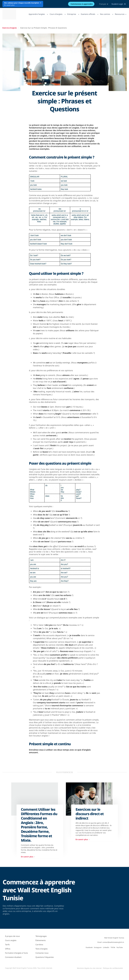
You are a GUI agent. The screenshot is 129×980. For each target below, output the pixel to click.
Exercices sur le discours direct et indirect (90, 814)
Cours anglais (11, 940)
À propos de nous (12, 936)
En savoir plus (28, 857)
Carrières (39, 945)
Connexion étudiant (13, 957)
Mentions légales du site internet (89, 968)
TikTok (113, 947)
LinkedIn (106, 947)
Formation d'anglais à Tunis (16, 953)
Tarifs (7, 945)
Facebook (89, 947)
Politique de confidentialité (113, 968)
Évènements (41, 940)
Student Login (119, 4)
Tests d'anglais (42, 949)
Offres (8, 949)
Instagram (98, 947)
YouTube (120, 947)
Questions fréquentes (45, 957)
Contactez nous (42, 953)
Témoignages (41, 936)
